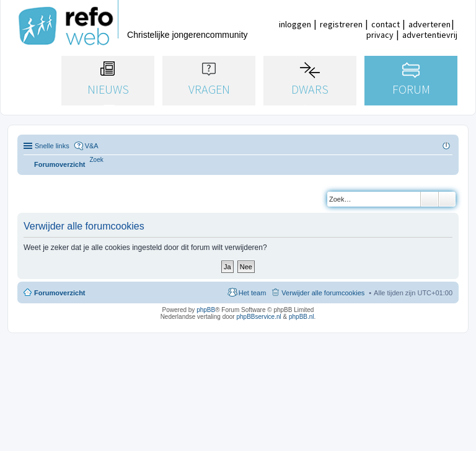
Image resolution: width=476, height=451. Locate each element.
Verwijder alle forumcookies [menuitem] (323, 293)
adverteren (430, 24)
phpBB (206, 310)
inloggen (295, 24)
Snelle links (52, 146)
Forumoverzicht (60, 293)
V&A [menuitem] (92, 146)
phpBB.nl (302, 317)
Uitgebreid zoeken (447, 199)
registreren (341, 24)
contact (386, 24)
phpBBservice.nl (258, 317)
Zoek (430, 199)
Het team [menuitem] (253, 293)
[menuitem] (97, 160)
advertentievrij (430, 35)
